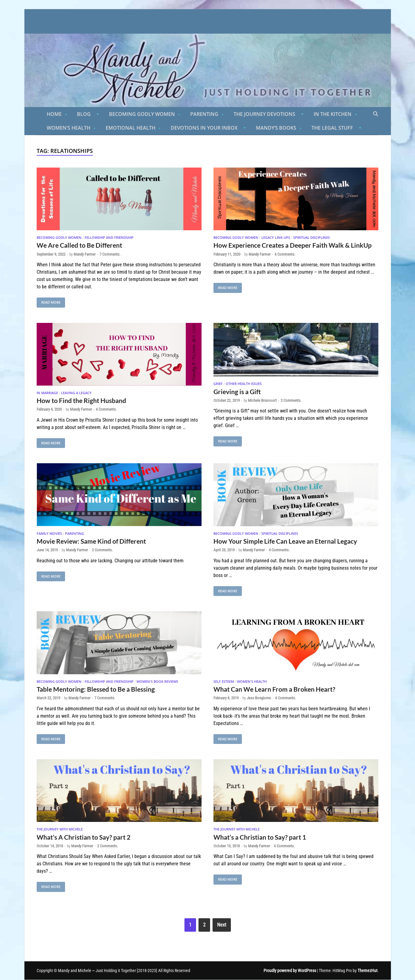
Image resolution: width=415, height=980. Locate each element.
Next (222, 925)
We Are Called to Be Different (79, 245)
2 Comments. (291, 400)
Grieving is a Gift (237, 392)
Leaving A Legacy (76, 393)
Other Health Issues (244, 384)
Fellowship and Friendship (109, 237)
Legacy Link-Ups (276, 237)
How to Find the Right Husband (81, 400)
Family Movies (49, 533)
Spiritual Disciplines (311, 237)
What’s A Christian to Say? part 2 (84, 837)
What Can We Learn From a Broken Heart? (274, 689)
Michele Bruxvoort (262, 400)
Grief (218, 384)
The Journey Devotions (264, 114)
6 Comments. (285, 254)
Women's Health (252, 681)
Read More (49, 301)
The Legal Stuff (332, 128)
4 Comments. (279, 550)
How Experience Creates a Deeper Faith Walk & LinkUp (293, 245)
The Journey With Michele (60, 829)
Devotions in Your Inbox (204, 128)
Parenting (204, 114)
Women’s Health (69, 128)
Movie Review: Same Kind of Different (91, 541)
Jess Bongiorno (259, 698)
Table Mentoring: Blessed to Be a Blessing (96, 689)
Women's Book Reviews (157, 681)
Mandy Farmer (85, 254)
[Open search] (376, 114)
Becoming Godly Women (142, 114)
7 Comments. (110, 254)
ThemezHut (368, 971)
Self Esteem (224, 681)
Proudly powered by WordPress (290, 971)
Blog (84, 114)
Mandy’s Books (276, 128)
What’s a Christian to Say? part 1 (260, 837)
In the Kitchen (333, 114)
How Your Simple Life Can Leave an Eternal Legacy (285, 541)
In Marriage (47, 393)
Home (54, 114)
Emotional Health (131, 128)
